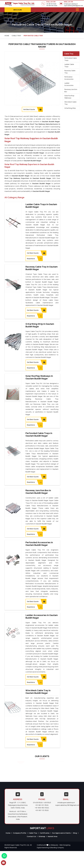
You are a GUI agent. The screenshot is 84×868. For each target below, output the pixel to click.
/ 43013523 (47, 802)
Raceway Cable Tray (70, 72)
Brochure (18, 10)
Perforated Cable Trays (71, 59)
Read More (34, 259)
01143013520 (38, 802)
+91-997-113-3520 (42, 810)
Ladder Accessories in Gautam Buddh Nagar (42, 616)
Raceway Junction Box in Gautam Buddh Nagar (38, 491)
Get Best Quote (36, 253)
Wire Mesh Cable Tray (70, 103)
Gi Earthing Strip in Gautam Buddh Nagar (40, 325)
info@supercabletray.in (71, 4)
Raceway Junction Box (71, 90)
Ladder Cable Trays (69, 65)
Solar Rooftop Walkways (69, 97)
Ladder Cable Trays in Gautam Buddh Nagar (41, 206)
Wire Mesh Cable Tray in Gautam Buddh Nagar (38, 691)
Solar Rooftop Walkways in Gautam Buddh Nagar (39, 377)
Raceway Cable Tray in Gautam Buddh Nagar (42, 268)
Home (7, 36)
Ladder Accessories (69, 84)
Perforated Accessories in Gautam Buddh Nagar (39, 543)
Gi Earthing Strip (70, 108)
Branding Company (57, 847)
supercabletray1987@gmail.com (73, 6)
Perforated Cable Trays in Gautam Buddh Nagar (39, 434)
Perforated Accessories (69, 78)
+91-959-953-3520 (52, 6)
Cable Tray (16, 36)
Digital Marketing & (44, 847)
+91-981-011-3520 (51, 4)
